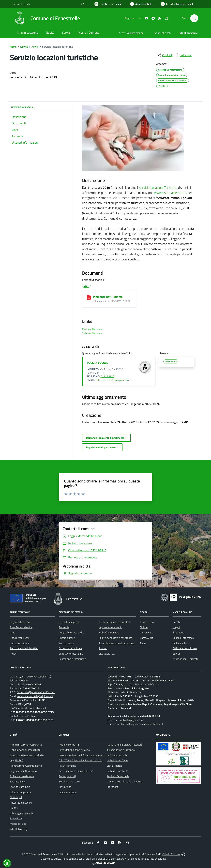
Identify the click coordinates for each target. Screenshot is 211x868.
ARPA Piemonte (67, 766)
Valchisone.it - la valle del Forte (124, 781)
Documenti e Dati (19, 638)
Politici (13, 654)
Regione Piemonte (69, 745)
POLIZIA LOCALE (97, 363)
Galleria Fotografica (183, 638)
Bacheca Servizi (18, 781)
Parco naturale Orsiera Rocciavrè (125, 745)
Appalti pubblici (67, 638)
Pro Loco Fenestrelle (118, 776)
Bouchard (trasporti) (69, 781)
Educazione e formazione (72, 659)
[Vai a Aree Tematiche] (141, 4)
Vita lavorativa (107, 654)
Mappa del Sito (18, 824)
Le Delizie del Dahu (117, 760)
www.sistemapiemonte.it (171, 193)
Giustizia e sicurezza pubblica (114, 622)
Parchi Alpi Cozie (68, 792)
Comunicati (146, 632)
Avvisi (35, 47)
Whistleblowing (18, 829)
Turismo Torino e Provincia (121, 750)
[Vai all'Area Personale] (177, 4)
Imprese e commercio (110, 627)
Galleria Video (180, 643)
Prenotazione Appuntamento (26, 766)
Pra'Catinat (65, 787)
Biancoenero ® (118, 859)
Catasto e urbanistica (70, 648)
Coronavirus (146, 638)
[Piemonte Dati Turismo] (89, 297)
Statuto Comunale (20, 787)
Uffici (13, 632)
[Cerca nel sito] (194, 18)
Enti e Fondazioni (19, 643)
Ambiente (64, 627)
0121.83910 (107, 376)
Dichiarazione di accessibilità (25, 750)
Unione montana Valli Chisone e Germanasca (83, 755)
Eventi (176, 622)
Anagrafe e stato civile (71, 632)
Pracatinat (113, 787)
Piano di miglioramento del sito (27, 755)
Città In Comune (171, 854)
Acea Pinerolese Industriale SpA (76, 771)
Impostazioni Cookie (21, 803)
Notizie (144, 627)
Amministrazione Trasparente (26, 745)
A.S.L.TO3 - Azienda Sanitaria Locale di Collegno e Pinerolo (91, 760)
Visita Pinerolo (115, 766)
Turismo (103, 648)
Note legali (16, 797)
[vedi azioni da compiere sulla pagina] (183, 55)
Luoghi (176, 627)
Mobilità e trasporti (109, 632)
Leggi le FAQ (17, 760)
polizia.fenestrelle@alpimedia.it (113, 380)
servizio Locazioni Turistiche (158, 187)
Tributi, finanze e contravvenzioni (117, 643)
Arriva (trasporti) (68, 776)
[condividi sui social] (165, 55)
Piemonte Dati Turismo (108, 297)
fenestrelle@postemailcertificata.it (36, 692)
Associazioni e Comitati (185, 659)
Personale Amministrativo (24, 648)
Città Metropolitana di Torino (74, 750)
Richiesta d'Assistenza (22, 776)
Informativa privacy (20, 792)
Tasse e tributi (148, 622)
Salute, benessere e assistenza (116, 638)
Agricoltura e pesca (69, 622)
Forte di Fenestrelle (117, 771)
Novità (24, 47)
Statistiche (16, 818)
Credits (14, 808)
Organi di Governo (20, 622)
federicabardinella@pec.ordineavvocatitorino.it (138, 724)
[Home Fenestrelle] (46, 18)
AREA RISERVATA (104, 863)
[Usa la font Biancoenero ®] (108, 4)
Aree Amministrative (21, 627)
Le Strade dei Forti (117, 755)
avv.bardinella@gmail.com (129, 720)
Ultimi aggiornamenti (21, 813)
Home (13, 47)
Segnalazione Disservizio (23, 771)
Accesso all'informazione (132, 33)
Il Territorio (178, 632)
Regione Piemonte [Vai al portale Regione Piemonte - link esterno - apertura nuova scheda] (22, 4)
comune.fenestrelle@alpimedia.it (35, 696)
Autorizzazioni (66, 643)
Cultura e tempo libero (71, 654)
